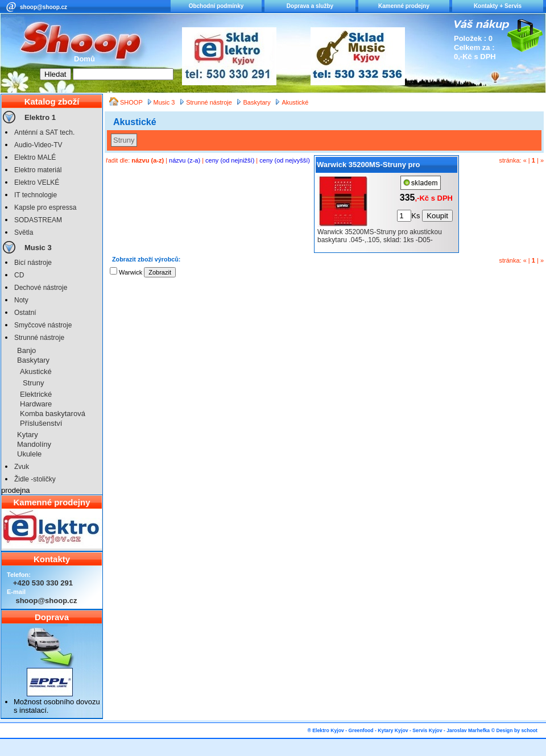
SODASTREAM (38, 220)
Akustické (36, 371)
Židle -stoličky (35, 479)
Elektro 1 (40, 117)
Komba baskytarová (53, 414)
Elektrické (36, 394)
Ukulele (29, 454)
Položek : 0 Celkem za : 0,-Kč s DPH (475, 47)
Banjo (26, 350)
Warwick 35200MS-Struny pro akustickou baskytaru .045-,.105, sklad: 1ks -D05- (385, 167)
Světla (24, 232)
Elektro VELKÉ (37, 182)
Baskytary (33, 360)
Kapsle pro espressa (45, 207)
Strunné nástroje (39, 338)
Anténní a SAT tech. (44, 132)
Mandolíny (34, 444)
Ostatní (25, 313)
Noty (21, 300)
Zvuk (22, 467)
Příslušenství (41, 423)
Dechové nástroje (41, 288)
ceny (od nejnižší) (230, 160)
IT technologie (36, 195)
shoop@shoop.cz (44, 7)
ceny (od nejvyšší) (285, 160)
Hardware (36, 404)
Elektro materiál (38, 170)
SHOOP (132, 102)
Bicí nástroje (33, 263)
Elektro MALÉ (35, 157)
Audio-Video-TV (38, 145)
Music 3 (38, 248)
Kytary (28, 435)
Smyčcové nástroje (43, 325)
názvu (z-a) (185, 160)
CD (19, 275)
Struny (34, 383)
